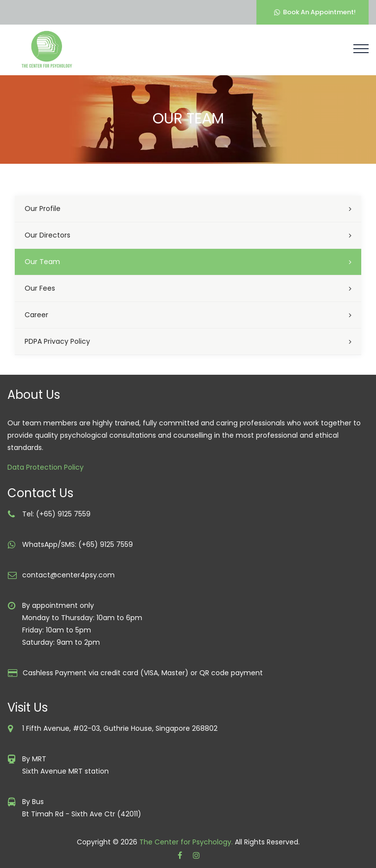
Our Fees (40, 288)
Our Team (42, 262)
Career (36, 315)
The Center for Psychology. (186, 842)
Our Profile (43, 209)
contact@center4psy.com (68, 575)
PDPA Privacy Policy (57, 341)
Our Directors (47, 235)
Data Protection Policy (46, 467)
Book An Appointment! (315, 12)
